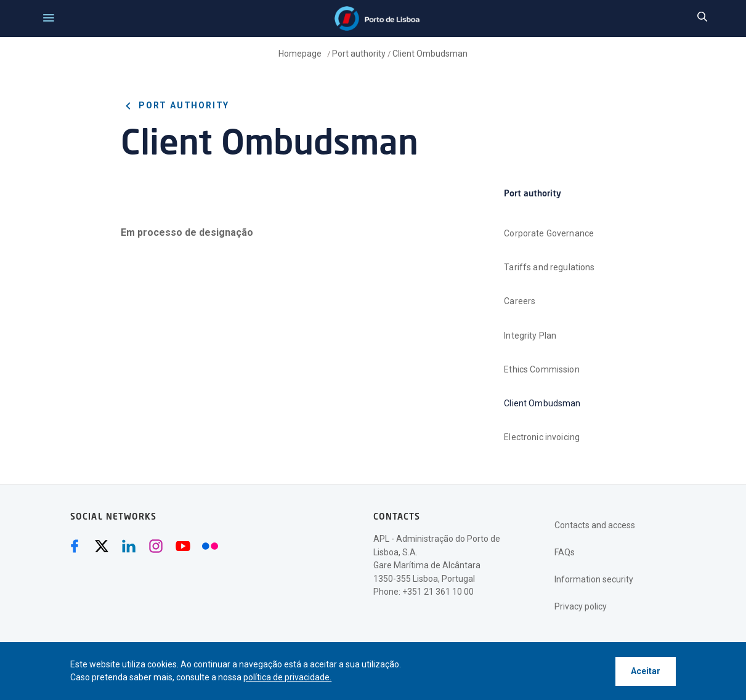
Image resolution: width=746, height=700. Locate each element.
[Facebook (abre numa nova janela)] (75, 546)
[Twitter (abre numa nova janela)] (102, 546)
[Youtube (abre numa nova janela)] (183, 546)
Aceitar (646, 671)
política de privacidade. (287, 677)
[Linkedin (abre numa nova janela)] (129, 546)
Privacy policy (581, 606)
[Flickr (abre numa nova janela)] (210, 546)
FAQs (565, 552)
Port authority (359, 54)
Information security (594, 579)
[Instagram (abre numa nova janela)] (156, 546)
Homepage (301, 54)
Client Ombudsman (430, 54)
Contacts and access (595, 525)
